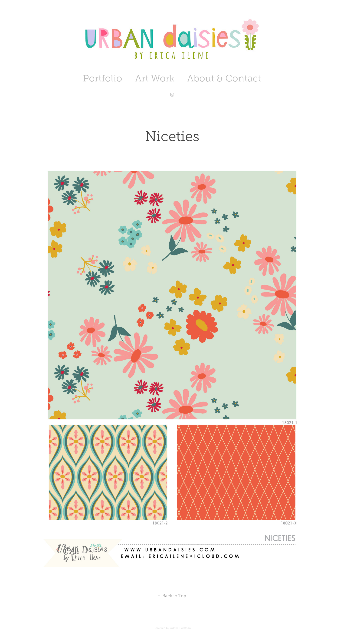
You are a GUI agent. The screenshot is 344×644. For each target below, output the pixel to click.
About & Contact (224, 78)
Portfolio (103, 78)
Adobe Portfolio (180, 628)
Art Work (155, 78)
